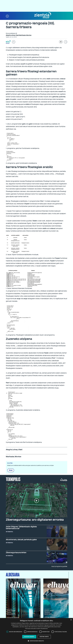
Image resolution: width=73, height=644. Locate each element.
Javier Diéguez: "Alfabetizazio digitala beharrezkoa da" (21, 528)
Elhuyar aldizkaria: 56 (11, 33)
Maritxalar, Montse (25, 35)
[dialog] (36, 631)
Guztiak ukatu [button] (44, 637)
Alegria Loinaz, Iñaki (12, 35)
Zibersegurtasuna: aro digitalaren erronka (35, 520)
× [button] (71, 620)
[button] (7, 16)
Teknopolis (13, 479)
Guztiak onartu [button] (29, 637)
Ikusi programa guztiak (59, 566)
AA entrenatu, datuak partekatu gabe (21, 540)
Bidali (11, 470)
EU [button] (14, 42)
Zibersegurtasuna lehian (16, 552)
